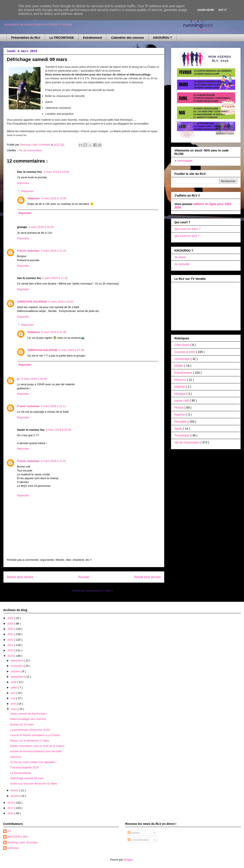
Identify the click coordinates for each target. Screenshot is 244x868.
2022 (11, 640)
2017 (11, 808)
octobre (16, 671)
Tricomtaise (182, 435)
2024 (11, 629)
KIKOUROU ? (163, 38)
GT (9, 831)
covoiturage (182, 359)
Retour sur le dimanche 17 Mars (30, 741)
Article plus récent (20, 577)
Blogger (128, 860)
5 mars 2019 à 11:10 (55, 278)
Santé (179, 429)
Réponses (27, 191)
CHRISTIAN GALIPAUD (32, 302)
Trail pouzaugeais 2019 (24, 767)
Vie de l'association (30, 150)
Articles (134, 833)
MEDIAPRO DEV (18, 837)
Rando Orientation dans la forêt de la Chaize (37, 746)
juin (13, 693)
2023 (11, 634)
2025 (11, 624)
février (15, 790)
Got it (223, 10)
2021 (11, 645)
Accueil (84, 577)
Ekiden (179, 366)
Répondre (23, 183)
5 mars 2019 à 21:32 (54, 332)
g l (19, 379)
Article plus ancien (147, 577)
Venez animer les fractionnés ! (28, 714)
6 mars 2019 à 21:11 (53, 406)
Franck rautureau (28, 251)
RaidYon (180, 415)
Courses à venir (185, 352)
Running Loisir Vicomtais (23, 842)
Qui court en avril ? (187, 236)
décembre (17, 661)
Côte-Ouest (182, 345)
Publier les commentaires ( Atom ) (92, 591)
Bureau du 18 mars (22, 724)
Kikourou (181, 380)
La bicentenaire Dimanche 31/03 (30, 730)
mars (14, 709)
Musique (180, 394)
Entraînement (92, 38)
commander (185, 161)
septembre (18, 677)
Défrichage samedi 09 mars (27, 778)
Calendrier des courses (128, 38)
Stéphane (34, 198)
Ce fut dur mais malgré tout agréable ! (33, 762)
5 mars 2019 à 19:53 (61, 302)
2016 (11, 813)
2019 (11, 656)
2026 (11, 618)
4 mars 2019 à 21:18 (53, 251)
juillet (14, 687)
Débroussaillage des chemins (28, 719)
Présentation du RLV (26, 38)
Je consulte (182, 264)
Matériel (180, 387)
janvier (15, 796)
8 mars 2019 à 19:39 (58, 430)
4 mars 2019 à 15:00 (56, 172)
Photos (179, 408)
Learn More (206, 10)
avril (14, 704)
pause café (182, 401)
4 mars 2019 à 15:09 (54, 198)
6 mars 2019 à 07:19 (71, 350)
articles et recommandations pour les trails (36, 751)
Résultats (181, 422)
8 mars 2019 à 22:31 (53, 461)
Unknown (13, 848)
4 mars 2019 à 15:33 (41, 227)
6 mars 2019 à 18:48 (34, 379)
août (14, 682)
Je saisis (180, 257)
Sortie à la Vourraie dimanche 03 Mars (33, 784)
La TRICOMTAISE (62, 38)
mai (13, 698)
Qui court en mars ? (187, 229)
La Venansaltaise (20, 773)
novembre (17, 666)
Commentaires (138, 840)
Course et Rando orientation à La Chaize (35, 735)
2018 (11, 803)
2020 (11, 650)
